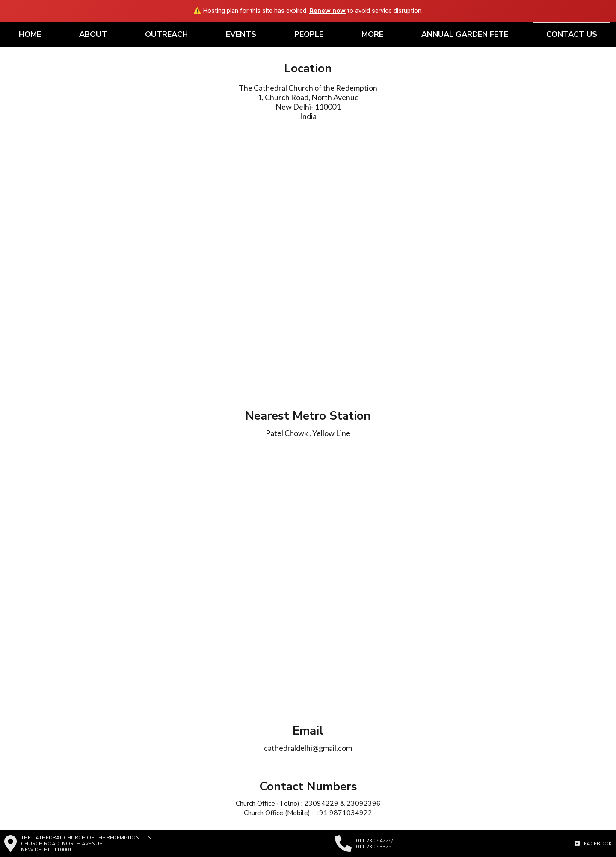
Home (30, 34)
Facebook (593, 844)
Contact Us (572, 34)
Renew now (327, 11)
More (372, 34)
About (93, 34)
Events (241, 34)
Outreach (166, 34)
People (309, 34)
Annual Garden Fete (465, 34)
